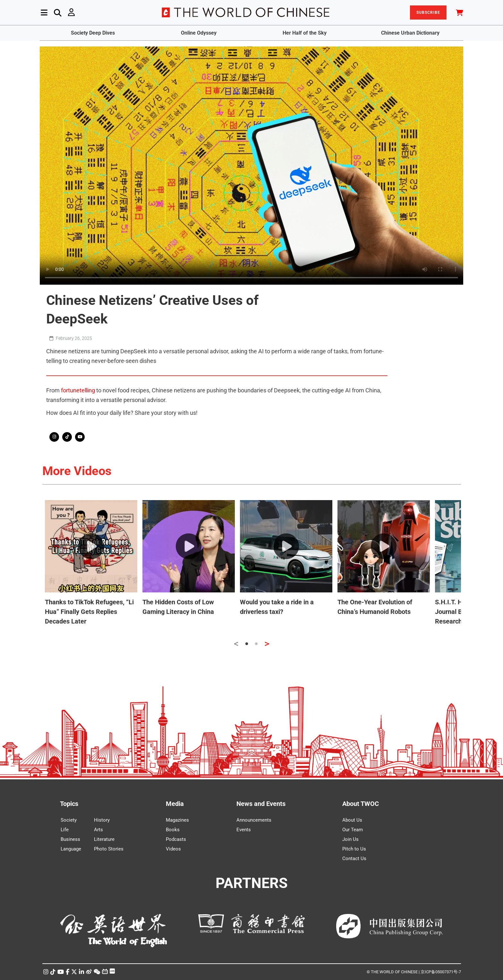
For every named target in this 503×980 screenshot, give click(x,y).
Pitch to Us (354, 849)
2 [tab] (256, 644)
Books (173, 830)
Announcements (254, 820)
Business (70, 839)
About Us (352, 820)
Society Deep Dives (93, 33)
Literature (104, 839)
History (102, 820)
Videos (173, 849)
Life (65, 830)
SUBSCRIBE (428, 13)
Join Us (350, 839)
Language (71, 849)
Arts (98, 830)
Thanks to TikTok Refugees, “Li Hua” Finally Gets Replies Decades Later (89, 612)
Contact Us (354, 859)
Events (244, 830)
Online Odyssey (199, 33)
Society (69, 820)
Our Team (353, 830)
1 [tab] (247, 644)
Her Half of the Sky (305, 33)
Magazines (177, 820)
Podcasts (176, 839)
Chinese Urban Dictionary (410, 33)
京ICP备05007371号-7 (441, 972)
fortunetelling (78, 390)
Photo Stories (109, 849)
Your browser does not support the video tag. (251, 166)
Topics (69, 804)
